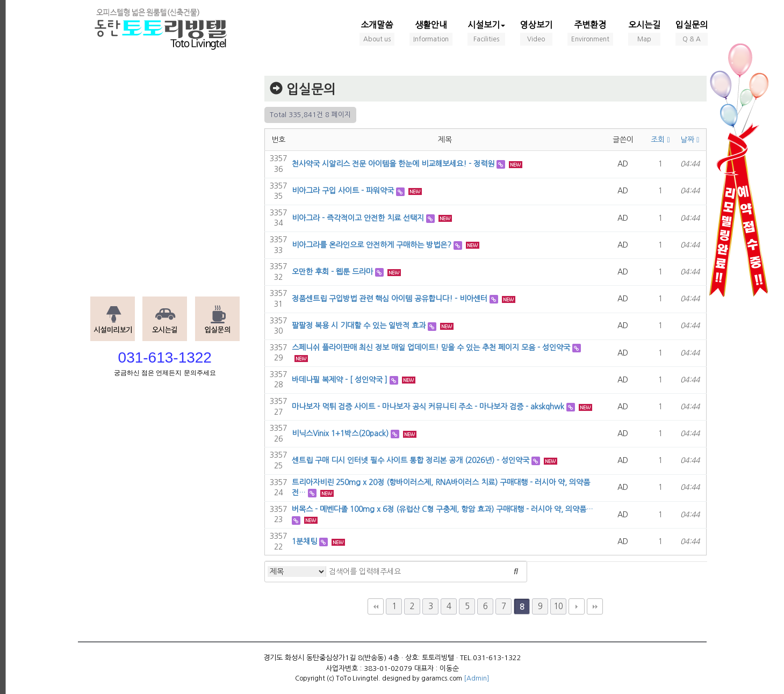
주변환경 (590, 33)
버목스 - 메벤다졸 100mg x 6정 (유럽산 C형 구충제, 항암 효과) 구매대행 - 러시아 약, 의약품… (443, 509)
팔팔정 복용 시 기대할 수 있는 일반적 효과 (359, 326)
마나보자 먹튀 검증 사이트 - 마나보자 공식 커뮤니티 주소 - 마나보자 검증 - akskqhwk (428, 407)
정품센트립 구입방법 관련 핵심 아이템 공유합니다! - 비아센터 (390, 299)
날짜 (690, 140)
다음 (577, 606)
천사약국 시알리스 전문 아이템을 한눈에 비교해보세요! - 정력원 (393, 164)
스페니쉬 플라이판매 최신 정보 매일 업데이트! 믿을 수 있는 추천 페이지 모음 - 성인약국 (431, 348)
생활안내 (431, 33)
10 (558, 606)
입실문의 (692, 33)
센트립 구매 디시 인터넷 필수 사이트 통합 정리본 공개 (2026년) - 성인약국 (411, 460)
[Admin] (476, 678)
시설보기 (486, 33)
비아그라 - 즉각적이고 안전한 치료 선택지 (358, 218)
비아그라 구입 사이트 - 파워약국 (343, 191)
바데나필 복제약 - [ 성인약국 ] (340, 380)
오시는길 (644, 33)
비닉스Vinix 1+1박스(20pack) (340, 433)
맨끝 (595, 606)
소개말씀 (377, 33)
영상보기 (536, 33)
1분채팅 (304, 541)
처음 (376, 606)
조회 (660, 140)
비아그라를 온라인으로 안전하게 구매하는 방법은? (372, 245)
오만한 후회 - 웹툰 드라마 (332, 272)
